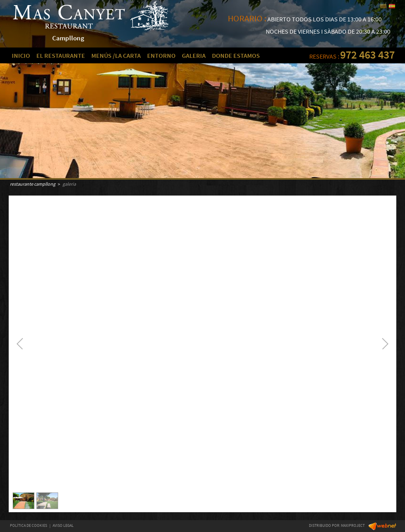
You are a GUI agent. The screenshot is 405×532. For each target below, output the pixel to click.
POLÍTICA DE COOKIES (28, 525)
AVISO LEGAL (63, 525)
